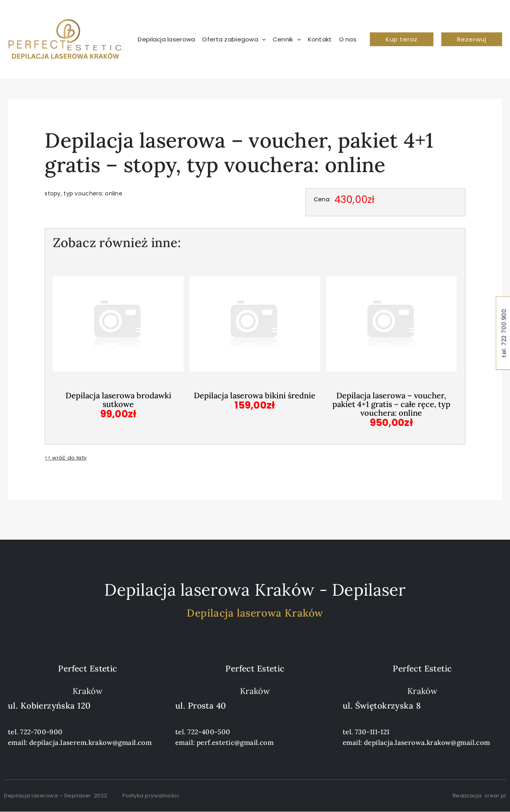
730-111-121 (372, 732)
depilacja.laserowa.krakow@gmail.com (427, 743)
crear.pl (495, 796)
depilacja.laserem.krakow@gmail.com (90, 743)
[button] (402, 39)
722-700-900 (41, 732)
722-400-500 (209, 732)
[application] (262, 39)
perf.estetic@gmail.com (235, 743)
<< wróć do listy (67, 458)
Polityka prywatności (151, 796)
